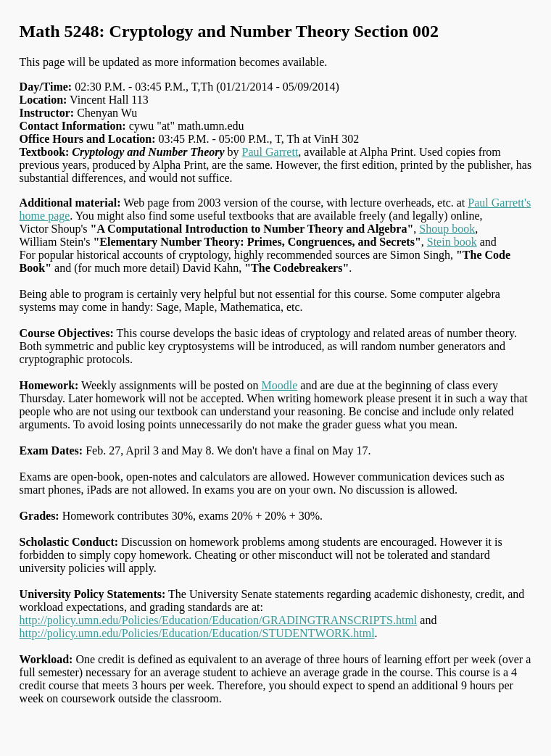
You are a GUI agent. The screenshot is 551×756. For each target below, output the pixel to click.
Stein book (452, 242)
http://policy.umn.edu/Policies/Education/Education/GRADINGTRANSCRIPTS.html (219, 620)
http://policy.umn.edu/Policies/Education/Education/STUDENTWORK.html (197, 633)
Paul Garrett (270, 152)
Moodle (280, 385)
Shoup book (447, 229)
